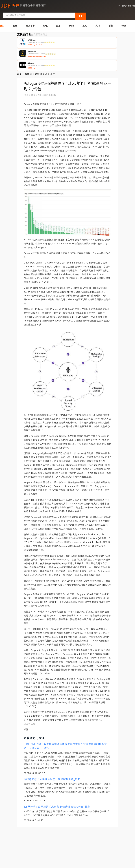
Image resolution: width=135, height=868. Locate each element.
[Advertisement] (67, 818)
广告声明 (64, 844)
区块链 (28, 42)
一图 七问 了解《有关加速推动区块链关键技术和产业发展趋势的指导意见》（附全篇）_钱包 (65, 714)
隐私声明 (49, 844)
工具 (85, 17)
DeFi (72, 17)
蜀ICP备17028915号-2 (63, 864)
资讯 (45, 17)
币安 (111, 17)
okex (124, 17)
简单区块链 (48, 864)
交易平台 (30, 17)
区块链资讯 (41, 42)
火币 (98, 17)
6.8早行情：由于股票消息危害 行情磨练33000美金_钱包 (57, 775)
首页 (2, 17)
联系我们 (34, 844)
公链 (15, 17)
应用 (58, 17)
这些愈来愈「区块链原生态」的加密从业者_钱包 (52, 747)
